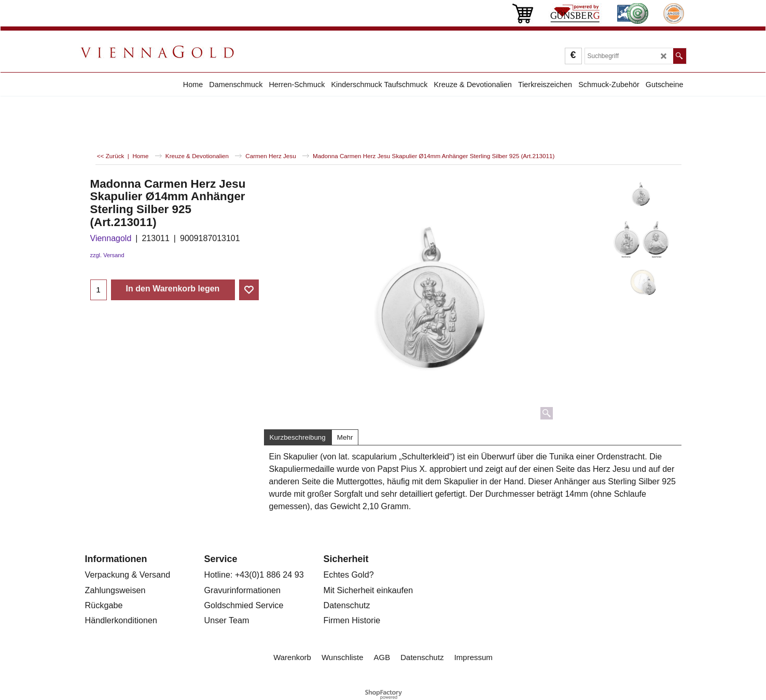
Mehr (345, 437)
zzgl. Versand (107, 255)
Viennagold (111, 238)
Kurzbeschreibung (298, 437)
